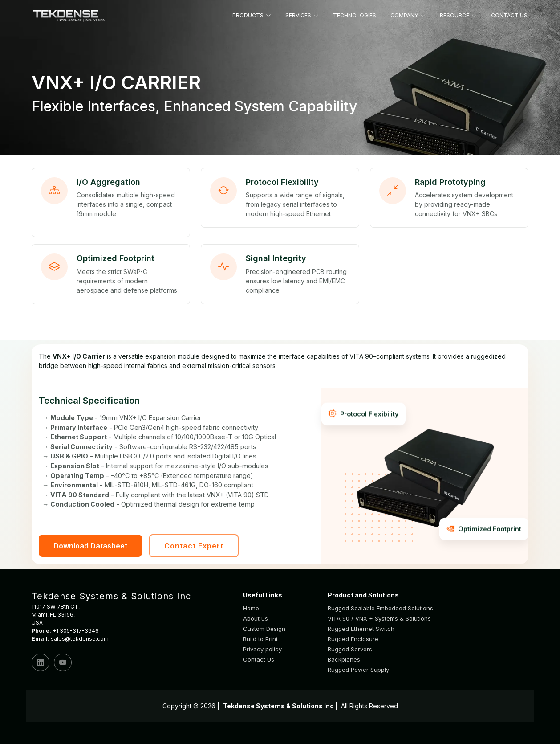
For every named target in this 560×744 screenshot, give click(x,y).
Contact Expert (194, 546)
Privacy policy (262, 649)
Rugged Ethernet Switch (361, 629)
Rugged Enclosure (353, 639)
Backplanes (344, 660)
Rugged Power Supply (358, 670)
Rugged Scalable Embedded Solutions (380, 608)
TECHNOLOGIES (355, 15)
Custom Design (264, 629)
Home (251, 608)
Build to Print (260, 639)
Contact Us (259, 660)
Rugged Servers (350, 649)
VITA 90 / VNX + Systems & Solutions (379, 619)
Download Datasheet (90, 546)
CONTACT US (509, 15)
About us (256, 619)
